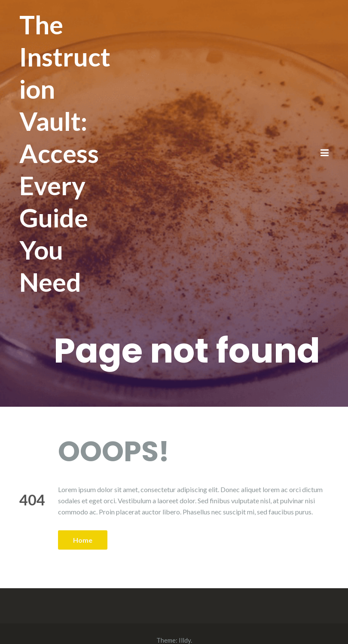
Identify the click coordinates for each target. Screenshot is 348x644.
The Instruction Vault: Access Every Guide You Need (65, 153)
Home (83, 540)
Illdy (185, 640)
